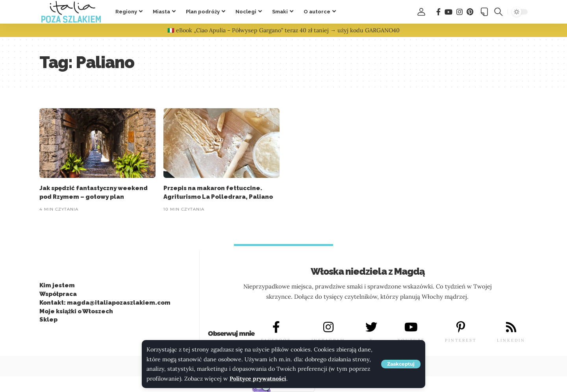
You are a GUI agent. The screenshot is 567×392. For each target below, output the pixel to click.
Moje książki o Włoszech (76, 311)
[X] (371, 327)
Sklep (48, 320)
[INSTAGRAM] (328, 327)
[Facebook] (438, 12)
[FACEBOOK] (276, 327)
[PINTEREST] (461, 327)
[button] (401, 364)
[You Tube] (448, 12)
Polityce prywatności (258, 379)
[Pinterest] (470, 12)
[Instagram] (460, 12)
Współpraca (58, 294)
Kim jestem (57, 285)
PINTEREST (461, 340)
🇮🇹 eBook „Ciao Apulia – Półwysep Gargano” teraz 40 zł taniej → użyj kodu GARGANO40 (283, 30)
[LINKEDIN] (511, 327)
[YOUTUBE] (411, 327)
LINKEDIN (511, 340)
